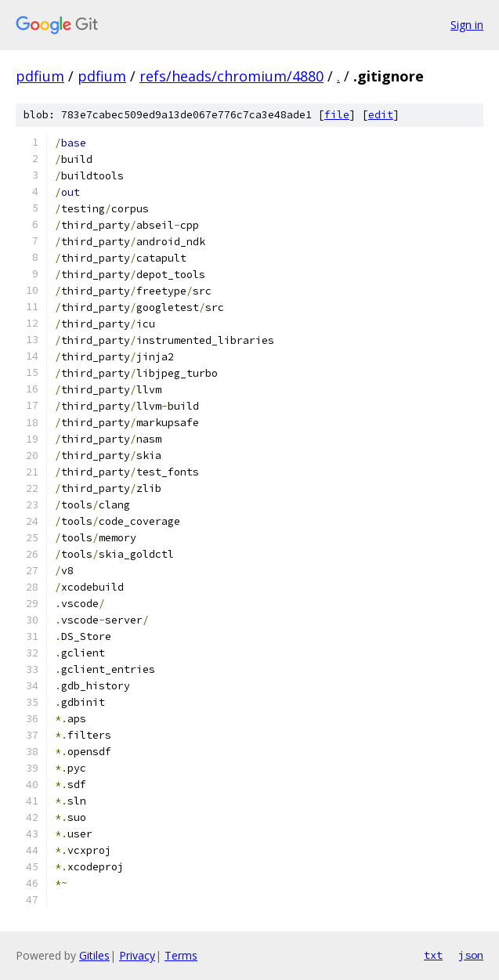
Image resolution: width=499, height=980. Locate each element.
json (471, 955)
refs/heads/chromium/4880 (231, 76)
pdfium (40, 76)
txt (433, 955)
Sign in (467, 25)
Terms (181, 955)
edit (381, 115)
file (337, 115)
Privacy (137, 955)
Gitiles (94, 955)
